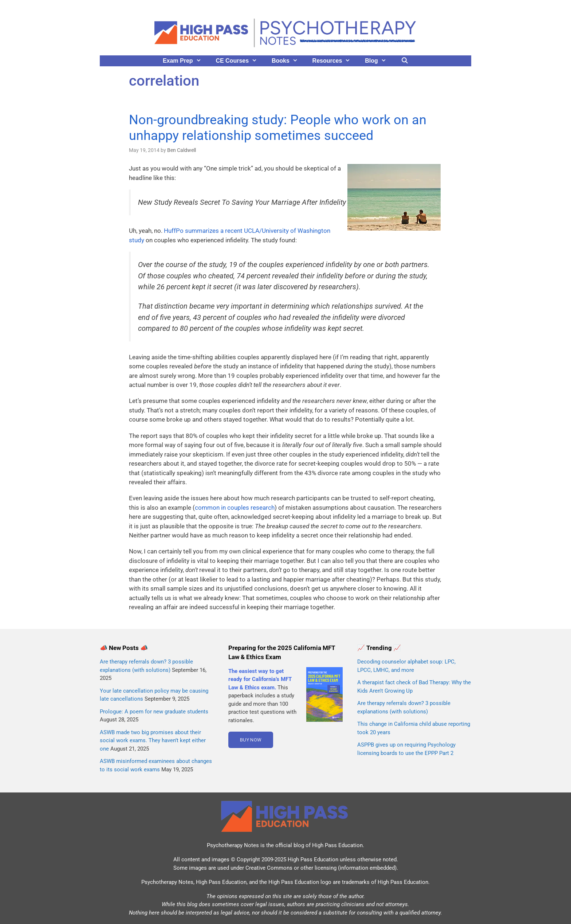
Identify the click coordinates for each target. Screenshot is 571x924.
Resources (335, 61)
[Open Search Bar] (405, 61)
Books (288, 61)
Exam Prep (186, 61)
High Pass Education (337, 845)
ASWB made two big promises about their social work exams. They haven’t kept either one (153, 741)
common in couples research (235, 508)
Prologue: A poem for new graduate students (154, 712)
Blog (379, 61)
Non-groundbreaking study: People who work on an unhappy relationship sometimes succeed (278, 128)
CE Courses (240, 61)
